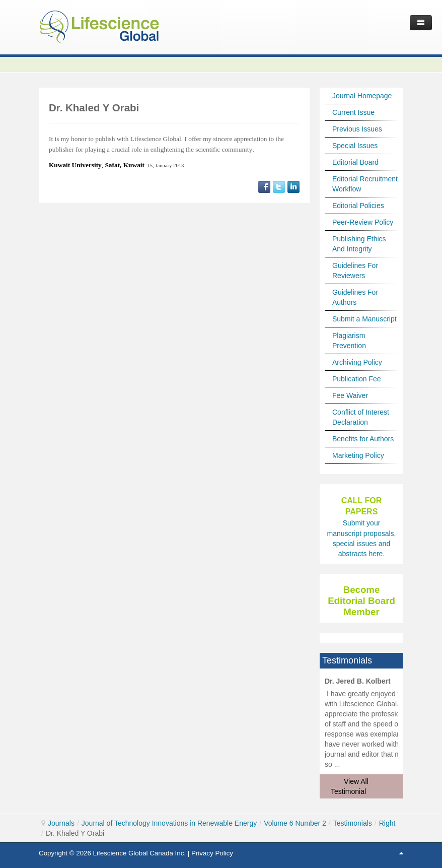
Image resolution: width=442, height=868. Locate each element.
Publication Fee (357, 379)
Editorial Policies (358, 206)
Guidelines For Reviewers (355, 271)
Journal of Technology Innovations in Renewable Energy (169, 823)
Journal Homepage (362, 96)
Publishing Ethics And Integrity (359, 244)
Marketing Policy (358, 455)
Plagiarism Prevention (349, 341)
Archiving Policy (357, 362)
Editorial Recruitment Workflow (365, 184)
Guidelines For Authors (355, 297)
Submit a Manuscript (364, 319)
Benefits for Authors (363, 439)
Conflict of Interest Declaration (361, 417)
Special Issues (355, 146)
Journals (61, 823)
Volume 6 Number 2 (295, 823)
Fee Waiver (350, 395)
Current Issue (353, 112)
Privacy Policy (212, 853)
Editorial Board (355, 162)
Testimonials (353, 823)
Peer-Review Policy (363, 222)
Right (387, 823)
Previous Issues (357, 129)
